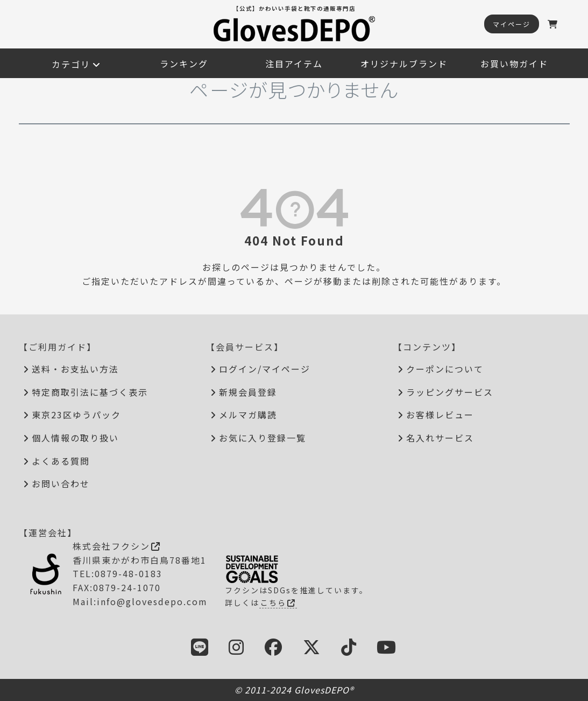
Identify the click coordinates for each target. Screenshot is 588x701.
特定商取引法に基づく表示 (90, 392)
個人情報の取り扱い (75, 438)
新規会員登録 (248, 392)
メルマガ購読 (248, 415)
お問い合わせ (61, 483)
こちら (278, 602)
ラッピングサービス (450, 392)
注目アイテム (294, 64)
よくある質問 (61, 461)
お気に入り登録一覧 (263, 438)
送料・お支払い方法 (75, 369)
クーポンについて (445, 369)
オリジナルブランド (404, 64)
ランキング (184, 64)
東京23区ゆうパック (76, 415)
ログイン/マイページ (265, 369)
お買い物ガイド (514, 64)
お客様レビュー (440, 415)
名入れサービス (440, 438)
